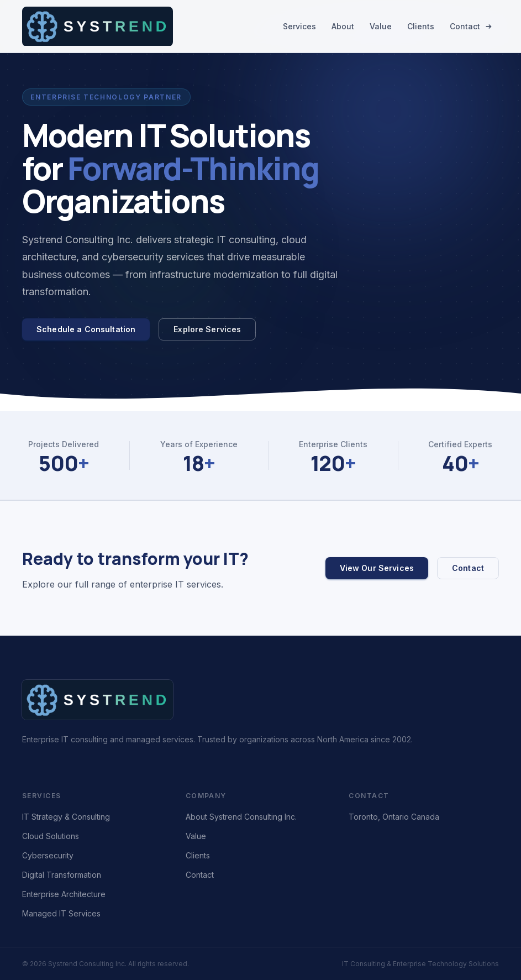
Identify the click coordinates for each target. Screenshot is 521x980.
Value (381, 26)
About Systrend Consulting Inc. (241, 817)
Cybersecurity (48, 855)
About (343, 26)
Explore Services (207, 329)
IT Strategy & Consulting (66, 817)
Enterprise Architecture (64, 894)
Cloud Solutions (51, 836)
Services (299, 26)
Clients (421, 26)
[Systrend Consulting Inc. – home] (98, 27)
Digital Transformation (62, 875)
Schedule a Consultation (86, 329)
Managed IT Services (61, 913)
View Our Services (377, 568)
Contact (471, 26)
